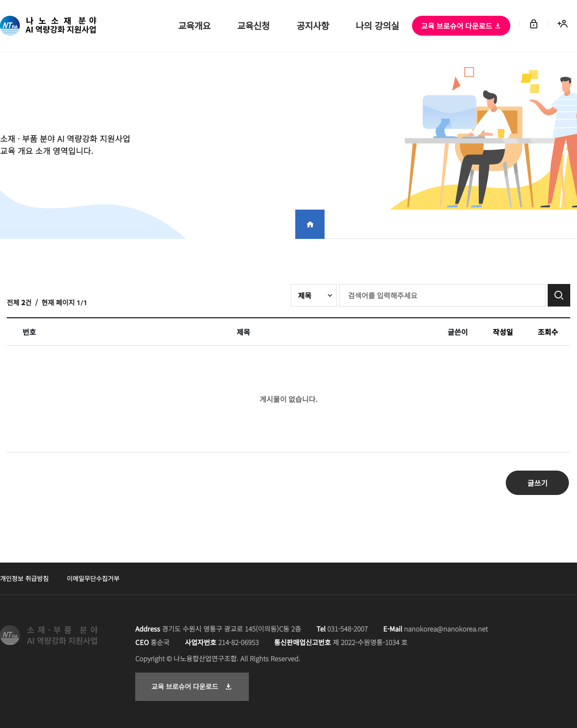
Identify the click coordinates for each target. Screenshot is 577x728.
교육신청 (253, 26)
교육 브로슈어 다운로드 (461, 26)
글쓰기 (538, 483)
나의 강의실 (378, 26)
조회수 (548, 332)
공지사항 (313, 26)
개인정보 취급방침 (24, 578)
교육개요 (194, 26)
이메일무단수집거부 (93, 578)
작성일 (503, 332)
